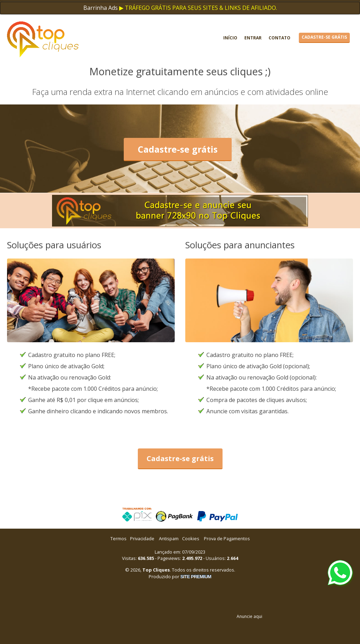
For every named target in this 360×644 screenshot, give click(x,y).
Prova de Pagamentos (227, 538)
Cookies (191, 538)
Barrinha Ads (101, 8)
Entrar (253, 38)
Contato (279, 38)
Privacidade (142, 538)
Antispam (169, 538)
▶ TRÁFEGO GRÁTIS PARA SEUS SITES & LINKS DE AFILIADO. (198, 8)
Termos (118, 538)
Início (230, 38)
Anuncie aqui (249, 617)
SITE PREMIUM (196, 577)
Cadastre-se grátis (324, 37)
